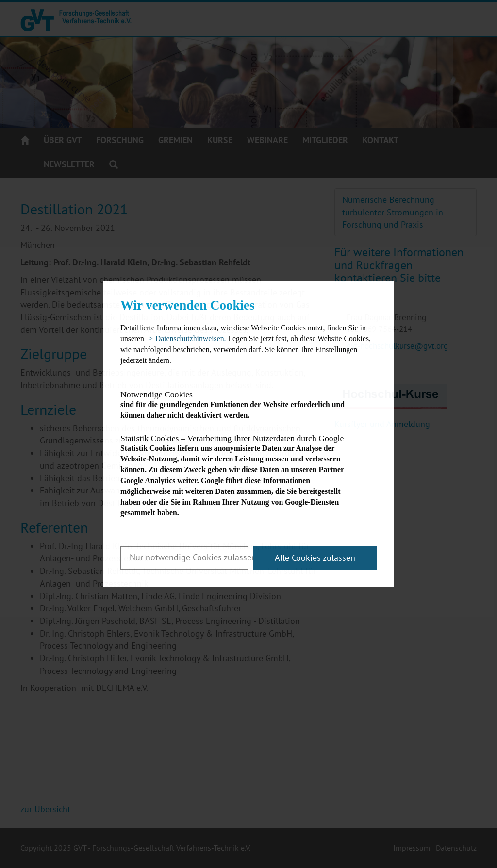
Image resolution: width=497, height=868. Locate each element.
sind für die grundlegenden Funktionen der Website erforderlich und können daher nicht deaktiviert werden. (240, 405)
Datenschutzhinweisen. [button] (191, 338)
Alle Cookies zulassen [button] (315, 558)
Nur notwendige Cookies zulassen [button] (189, 557)
